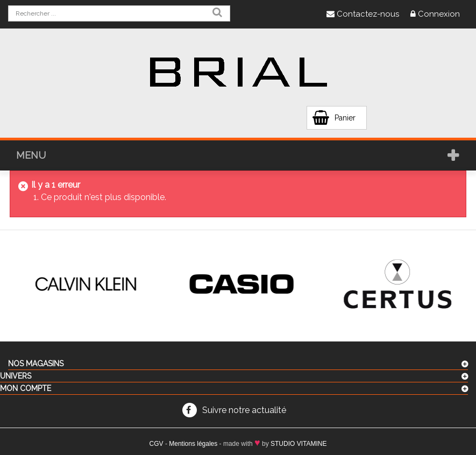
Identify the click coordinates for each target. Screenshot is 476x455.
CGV (157, 444)
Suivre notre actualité (244, 410)
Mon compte (26, 388)
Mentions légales (193, 444)
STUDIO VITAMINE (299, 444)
